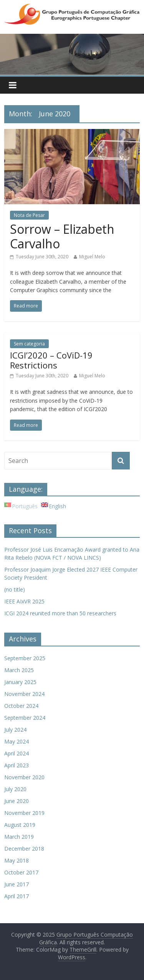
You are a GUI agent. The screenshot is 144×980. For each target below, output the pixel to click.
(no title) (15, 589)
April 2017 (17, 896)
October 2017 (21, 872)
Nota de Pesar (29, 215)
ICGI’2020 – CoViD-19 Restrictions (51, 360)
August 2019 (20, 825)
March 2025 (19, 670)
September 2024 (25, 718)
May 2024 (17, 741)
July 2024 (15, 730)
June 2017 (17, 884)
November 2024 (24, 694)
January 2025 (20, 682)
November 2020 (24, 777)
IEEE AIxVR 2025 (24, 601)
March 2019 (19, 837)
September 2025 (25, 658)
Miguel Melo (92, 257)
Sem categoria (29, 344)
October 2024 (21, 706)
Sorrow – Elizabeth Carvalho (62, 236)
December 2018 (24, 849)
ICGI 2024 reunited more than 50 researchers (60, 613)
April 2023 (17, 765)
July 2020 (15, 789)
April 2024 (17, 753)
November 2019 (24, 813)
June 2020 (17, 801)
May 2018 (17, 860)
